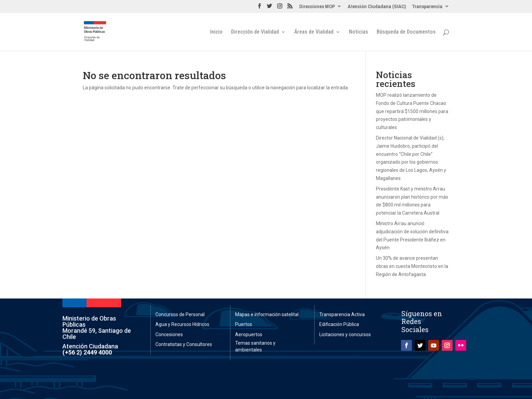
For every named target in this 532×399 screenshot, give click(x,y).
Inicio (216, 32)
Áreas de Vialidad (314, 32)
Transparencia (427, 7)
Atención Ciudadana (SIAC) (377, 7)
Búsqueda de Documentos (406, 32)
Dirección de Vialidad (255, 32)
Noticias (358, 32)
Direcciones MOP (317, 7)
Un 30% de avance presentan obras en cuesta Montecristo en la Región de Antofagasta (412, 266)
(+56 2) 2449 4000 (87, 352)
